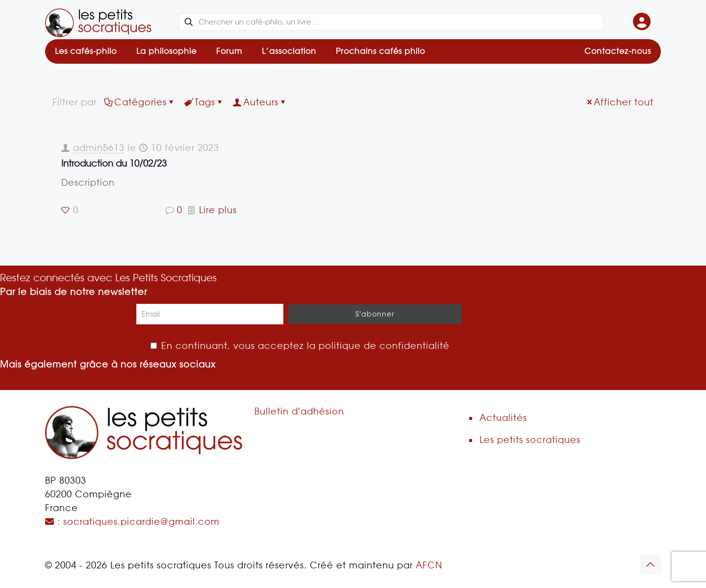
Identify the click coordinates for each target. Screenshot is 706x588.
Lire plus (218, 210)
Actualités (503, 418)
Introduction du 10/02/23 (114, 163)
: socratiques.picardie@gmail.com (132, 522)
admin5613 (99, 148)
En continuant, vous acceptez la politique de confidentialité (300, 346)
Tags (204, 102)
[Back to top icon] (651, 564)
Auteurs (260, 102)
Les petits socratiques (530, 440)
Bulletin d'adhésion (299, 411)
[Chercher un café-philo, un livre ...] (391, 22)
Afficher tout (619, 102)
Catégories (140, 102)
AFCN (429, 565)
